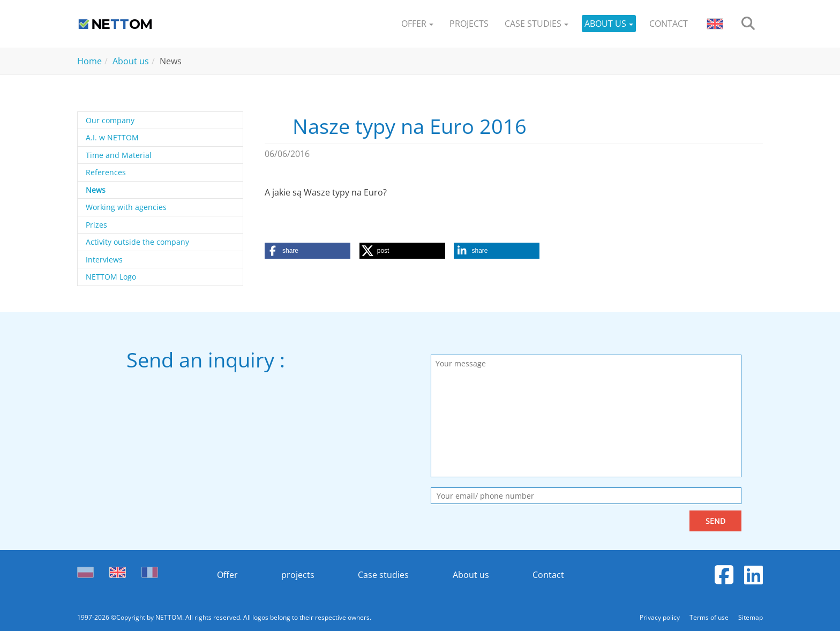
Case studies (383, 575)
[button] (417, 24)
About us (471, 575)
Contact (548, 575)
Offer (227, 575)
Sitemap (751, 617)
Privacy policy (661, 617)
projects (298, 575)
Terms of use (710, 617)
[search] (748, 24)
